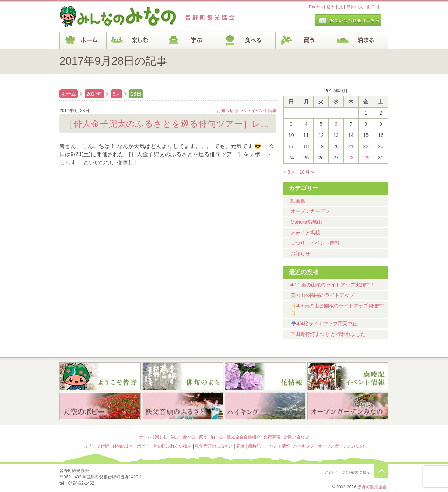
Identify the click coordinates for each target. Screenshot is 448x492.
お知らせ (300, 254)
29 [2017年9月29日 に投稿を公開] (366, 158)
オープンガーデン (310, 211)
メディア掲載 (305, 233)
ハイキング (265, 407)
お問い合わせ (296, 437)
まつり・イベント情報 (315, 243)
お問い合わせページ (348, 20)
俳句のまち (183, 376)
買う (304, 40)
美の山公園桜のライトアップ (322, 295)
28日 (136, 94)
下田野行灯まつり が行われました (328, 334)
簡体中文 (355, 7)
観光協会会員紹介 (244, 437)
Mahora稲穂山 (306, 222)
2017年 (94, 94)
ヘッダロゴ (107, 17)
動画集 (298, 201)
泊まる (360, 40)
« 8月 (289, 172)
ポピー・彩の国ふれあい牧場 (100, 407)
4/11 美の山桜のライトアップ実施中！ (333, 285)
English (316, 7)
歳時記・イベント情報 (348, 376)
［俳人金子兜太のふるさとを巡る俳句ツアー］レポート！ (168, 124)
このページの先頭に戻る (381, 471)
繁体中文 (335, 7)
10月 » (306, 172)
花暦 (265, 376)
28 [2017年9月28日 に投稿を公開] (351, 158)
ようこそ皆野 (100, 376)
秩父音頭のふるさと (183, 407)
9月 (117, 94)
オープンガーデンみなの (348, 407)
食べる (248, 40)
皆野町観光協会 (372, 487)
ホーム (83, 40)
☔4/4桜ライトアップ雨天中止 (324, 324)
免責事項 (272, 437)
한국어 (373, 7)
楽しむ (135, 40)
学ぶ (191, 40)
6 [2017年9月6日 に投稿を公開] (336, 124)
